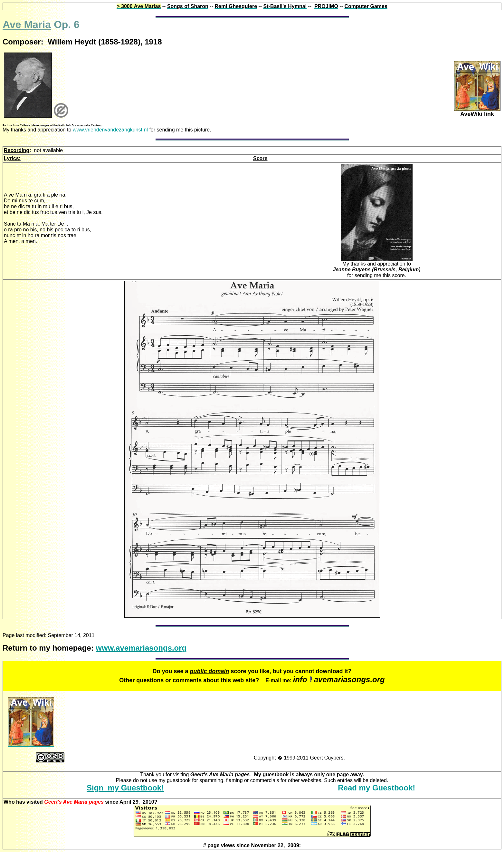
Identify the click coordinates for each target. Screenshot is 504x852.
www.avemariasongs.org (141, 648)
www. (110, 130)
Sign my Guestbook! (125, 788)
